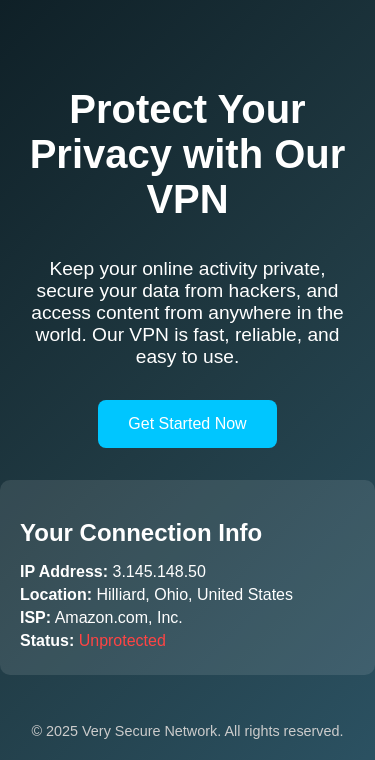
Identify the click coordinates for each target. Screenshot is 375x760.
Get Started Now (187, 423)
